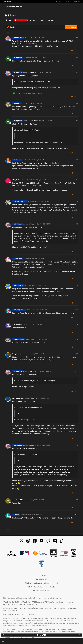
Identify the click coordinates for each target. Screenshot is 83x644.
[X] (21, 541)
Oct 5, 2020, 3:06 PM (37, 38)
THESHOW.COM (7, 1)
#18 (77, 445)
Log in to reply (71, 27)
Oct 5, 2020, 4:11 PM (37, 259)
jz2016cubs (18, 38)
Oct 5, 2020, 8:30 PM (35, 324)
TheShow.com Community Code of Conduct (41, 583)
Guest (32, 72)
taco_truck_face (18, 354)
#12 (77, 310)
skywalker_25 (18, 285)
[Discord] (55, 541)
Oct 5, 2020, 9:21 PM (45, 398)
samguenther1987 (20, 201)
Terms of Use (42, 575)
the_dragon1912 (19, 310)
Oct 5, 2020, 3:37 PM (39, 180)
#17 (77, 398)
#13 (77, 324)
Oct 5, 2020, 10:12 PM (37, 500)
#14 (77, 339)
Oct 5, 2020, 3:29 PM (45, 121)
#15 (77, 354)
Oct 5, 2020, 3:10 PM (38, 58)
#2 (77, 58)
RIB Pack (34, 76)
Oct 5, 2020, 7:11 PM (40, 310)
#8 (77, 201)
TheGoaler (17, 160)
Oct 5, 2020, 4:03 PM (42, 201)
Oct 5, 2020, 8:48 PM (39, 339)
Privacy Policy (41, 579)
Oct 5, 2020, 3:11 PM (44, 72)
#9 (77, 224)
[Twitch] (48, 541)
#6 (77, 160)
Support (67, 1)
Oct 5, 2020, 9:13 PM (44, 371)
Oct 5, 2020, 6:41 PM (39, 285)
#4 (77, 103)
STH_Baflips (17, 324)
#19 (77, 500)
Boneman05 (18, 259)
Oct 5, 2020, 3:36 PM (37, 160)
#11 (77, 285)
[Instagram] (28, 541)
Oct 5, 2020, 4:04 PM (44, 224)
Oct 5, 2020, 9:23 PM (44, 445)
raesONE (17, 103)
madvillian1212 (17, 500)
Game (58, 1)
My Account (78, 1)
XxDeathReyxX (19, 339)
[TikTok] (62, 541)
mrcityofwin (18, 58)
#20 (77, 515)
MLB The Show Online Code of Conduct (42, 587)
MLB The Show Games (41, 591)
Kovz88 (16, 515)
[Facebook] (35, 541)
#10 (77, 259)
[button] (3, 641)
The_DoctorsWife (18, 180)
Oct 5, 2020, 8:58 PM (38, 354)
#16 (77, 371)
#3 (77, 72)
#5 (77, 121)
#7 (77, 180)
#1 (77, 38)
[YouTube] (41, 541)
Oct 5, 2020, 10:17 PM (35, 515)
